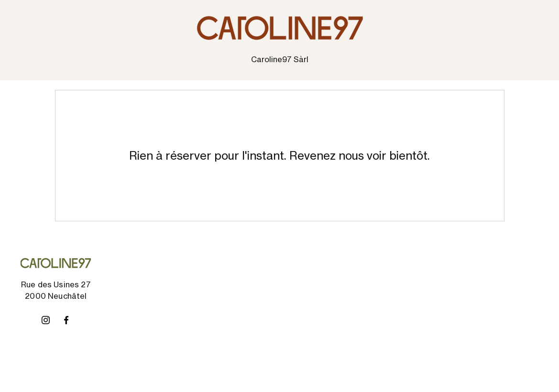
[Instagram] (46, 320)
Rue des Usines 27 (56, 284)
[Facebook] (66, 320)
